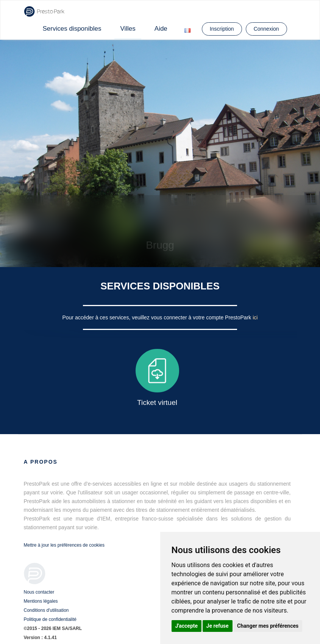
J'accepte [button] (187, 626)
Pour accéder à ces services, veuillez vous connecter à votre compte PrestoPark (158, 317)
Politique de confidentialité (50, 619)
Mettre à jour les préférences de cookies (64, 545)
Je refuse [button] (218, 626)
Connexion (266, 29)
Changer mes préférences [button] (268, 626)
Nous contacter (39, 592)
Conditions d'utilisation (46, 610)
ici (255, 317)
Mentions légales (41, 601)
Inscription (222, 29)
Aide (161, 29)
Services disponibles (72, 29)
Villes (128, 29)
